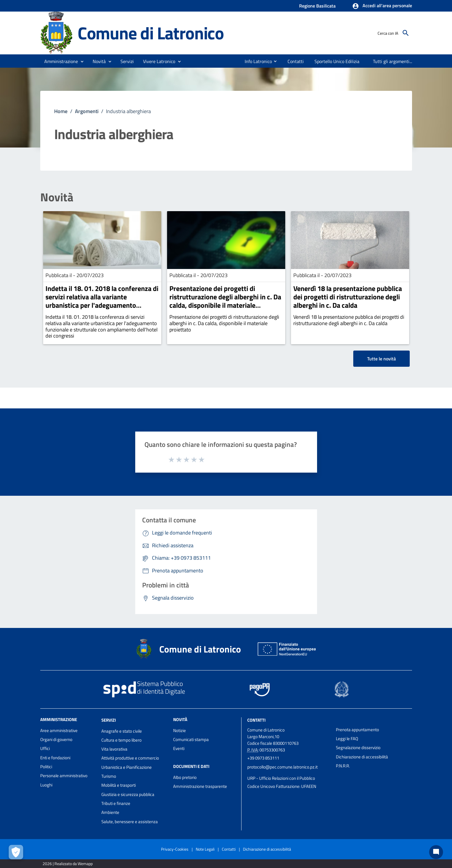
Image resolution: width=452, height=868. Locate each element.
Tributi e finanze (116, 803)
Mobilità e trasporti (119, 785)
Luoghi (46, 785)
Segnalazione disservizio (358, 748)
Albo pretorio (185, 777)
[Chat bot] (436, 852)
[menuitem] (256, 61)
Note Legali (205, 849)
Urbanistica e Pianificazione (127, 767)
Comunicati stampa (191, 739)
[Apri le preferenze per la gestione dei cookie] (16, 852)
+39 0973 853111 (263, 758)
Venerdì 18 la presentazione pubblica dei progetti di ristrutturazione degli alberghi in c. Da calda (348, 297)
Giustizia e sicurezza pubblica (128, 794)
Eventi (179, 748)
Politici (46, 767)
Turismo (109, 776)
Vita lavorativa (114, 749)
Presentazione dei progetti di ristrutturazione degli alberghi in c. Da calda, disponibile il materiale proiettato (225, 301)
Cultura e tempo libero (121, 740)
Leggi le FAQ (347, 739)
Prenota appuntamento (357, 730)
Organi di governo (56, 739)
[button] (382, 6)
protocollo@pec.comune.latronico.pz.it (282, 767)
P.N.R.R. (343, 766)
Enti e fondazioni (55, 758)
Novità (57, 197)
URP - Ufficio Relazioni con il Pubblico (281, 778)
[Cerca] (406, 33)
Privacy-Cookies (175, 849)
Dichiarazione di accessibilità (362, 757)
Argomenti (87, 111)
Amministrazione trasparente (200, 786)
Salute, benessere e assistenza (130, 822)
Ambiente (110, 812)
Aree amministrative (59, 730)
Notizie (180, 730)
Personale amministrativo (64, 776)
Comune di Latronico (151, 33)
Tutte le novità (381, 359)
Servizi (109, 720)
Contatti (256, 720)
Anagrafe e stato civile (122, 731)
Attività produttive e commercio (130, 758)
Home (61, 111)
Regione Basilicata (317, 6)
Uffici (45, 748)
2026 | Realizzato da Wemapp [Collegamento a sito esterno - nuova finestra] (68, 864)
